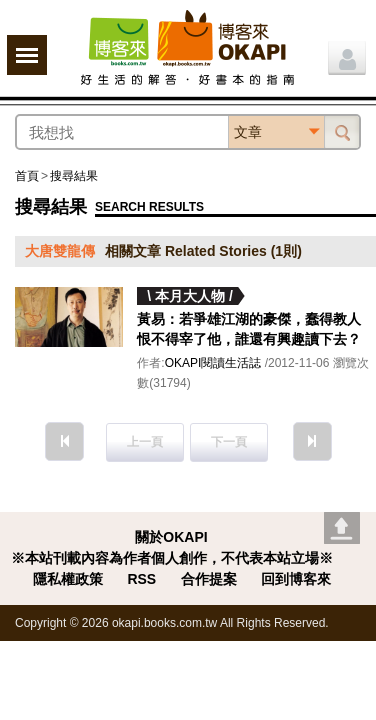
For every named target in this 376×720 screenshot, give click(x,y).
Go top (342, 528)
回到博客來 (296, 579)
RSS (141, 579)
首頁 (27, 176)
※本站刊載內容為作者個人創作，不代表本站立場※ (172, 558)
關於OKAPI (171, 537)
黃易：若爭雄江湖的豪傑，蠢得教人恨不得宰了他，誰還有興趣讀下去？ (249, 329)
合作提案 (209, 579)
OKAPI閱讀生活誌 (213, 363)
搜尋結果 (74, 176)
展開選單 (27, 55)
